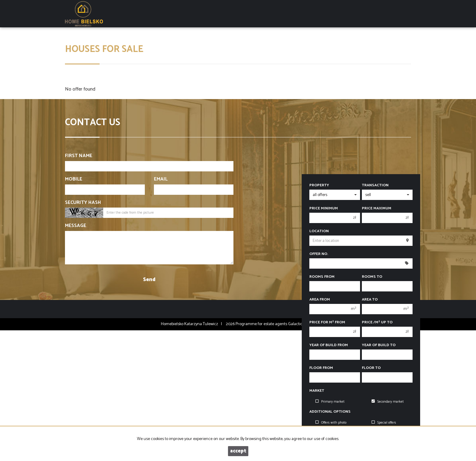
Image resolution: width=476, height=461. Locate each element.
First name (79, 156)
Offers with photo (331, 423)
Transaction (375, 185)
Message (76, 226)
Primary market (330, 402)
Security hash (83, 203)
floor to (371, 368)
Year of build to (379, 345)
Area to (370, 300)
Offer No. (319, 254)
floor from (321, 368)
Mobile (74, 179)
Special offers (384, 423)
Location (319, 231)
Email (161, 179)
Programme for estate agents (262, 324)
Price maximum (377, 208)
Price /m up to (377, 322)
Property (319, 185)
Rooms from (322, 277)
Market (317, 391)
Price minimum (324, 208)
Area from (320, 300)
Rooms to (372, 277)
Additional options (330, 412)
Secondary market (388, 402)
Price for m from (327, 322)
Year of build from (329, 345)
